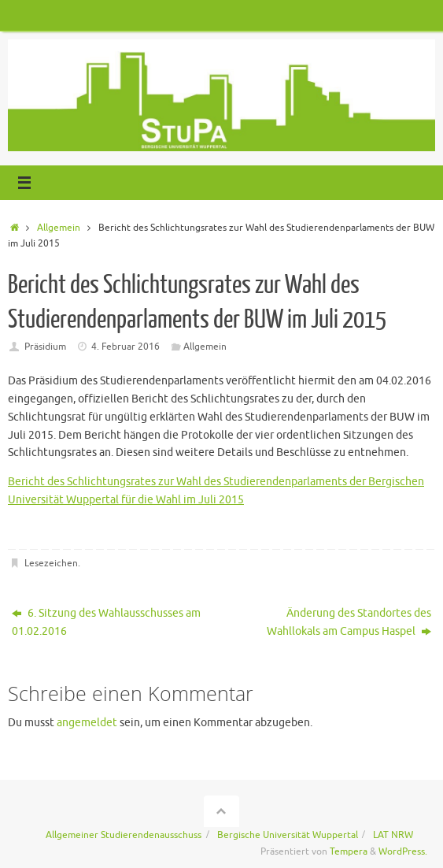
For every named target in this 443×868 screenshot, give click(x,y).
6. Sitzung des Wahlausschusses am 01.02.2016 (106, 622)
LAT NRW (393, 835)
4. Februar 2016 (126, 347)
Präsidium (45, 347)
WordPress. (403, 851)
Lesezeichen (51, 563)
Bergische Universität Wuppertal (288, 835)
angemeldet (87, 723)
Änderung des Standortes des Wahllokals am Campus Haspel (349, 622)
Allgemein (59, 228)
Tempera (349, 851)
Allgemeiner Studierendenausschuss (124, 835)
